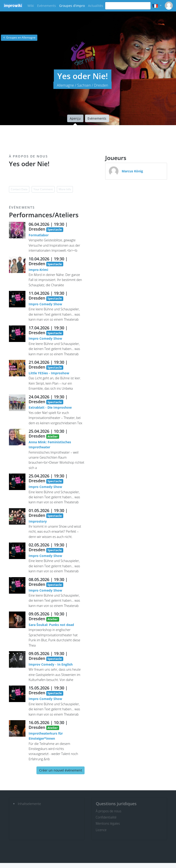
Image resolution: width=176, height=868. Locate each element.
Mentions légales (108, 823)
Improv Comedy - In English (51, 664)
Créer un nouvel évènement (61, 770)
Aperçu (75, 118)
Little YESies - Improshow (49, 373)
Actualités (96, 6)
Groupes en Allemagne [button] (19, 37)
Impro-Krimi (38, 270)
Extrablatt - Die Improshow (50, 407)
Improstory (38, 521)
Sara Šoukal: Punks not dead (51, 625)
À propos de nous (109, 811)
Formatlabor (39, 235)
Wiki (31, 6)
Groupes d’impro (72, 6)
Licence (101, 830)
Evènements (47, 6)
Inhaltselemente (29, 804)
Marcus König (132, 171)
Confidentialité (106, 817)
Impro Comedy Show (45, 304)
